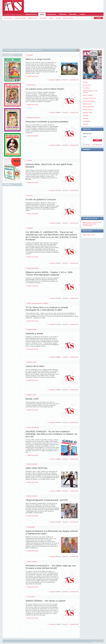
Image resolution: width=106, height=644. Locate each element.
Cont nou (87, 145)
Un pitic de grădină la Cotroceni (41, 199)
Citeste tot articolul (33, 76)
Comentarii (74, 80)
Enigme (51, 18)
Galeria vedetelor (32, 562)
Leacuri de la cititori (35, 366)
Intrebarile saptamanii (34, 118)
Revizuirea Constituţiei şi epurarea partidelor (47, 122)
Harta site (96, 642)
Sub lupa (30, 195)
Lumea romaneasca (20, 18)
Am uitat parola (97, 145)
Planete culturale (32, 464)
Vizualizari (55, 80)
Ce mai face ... (32, 597)
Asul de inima (8, 18)
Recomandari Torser (89, 235)
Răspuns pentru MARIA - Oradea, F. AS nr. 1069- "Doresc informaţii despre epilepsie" (49, 273)
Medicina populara (68, 18)
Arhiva (42, 14)
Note (65, 80)
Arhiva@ (19, 50)
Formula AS (10, 50)
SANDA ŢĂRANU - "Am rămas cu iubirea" (46, 601)
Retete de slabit (32, 329)
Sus (101, 642)
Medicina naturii (33, 18)
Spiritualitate (43, 18)
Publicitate (63, 14)
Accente (30, 160)
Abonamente (52, 14)
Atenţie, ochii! (32, 399)
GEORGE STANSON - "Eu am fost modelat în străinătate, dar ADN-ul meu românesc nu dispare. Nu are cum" (51, 434)
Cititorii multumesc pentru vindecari (38, 303)
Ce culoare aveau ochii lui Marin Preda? (45, 89)
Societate (30, 55)
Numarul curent (31, 14)
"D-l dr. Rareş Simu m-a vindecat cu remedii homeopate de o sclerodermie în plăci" (47, 309)
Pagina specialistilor (33, 268)
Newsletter (73, 14)
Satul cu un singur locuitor (38, 59)
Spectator (30, 228)
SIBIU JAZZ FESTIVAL (37, 468)
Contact (82, 14)
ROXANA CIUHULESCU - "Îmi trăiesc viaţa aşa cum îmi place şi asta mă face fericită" (51, 567)
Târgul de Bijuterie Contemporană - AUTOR (47, 500)
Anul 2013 (27, 50)
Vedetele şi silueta (34, 333)
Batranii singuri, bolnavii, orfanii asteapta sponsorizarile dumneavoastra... (92, 224)
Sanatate (58, 18)
